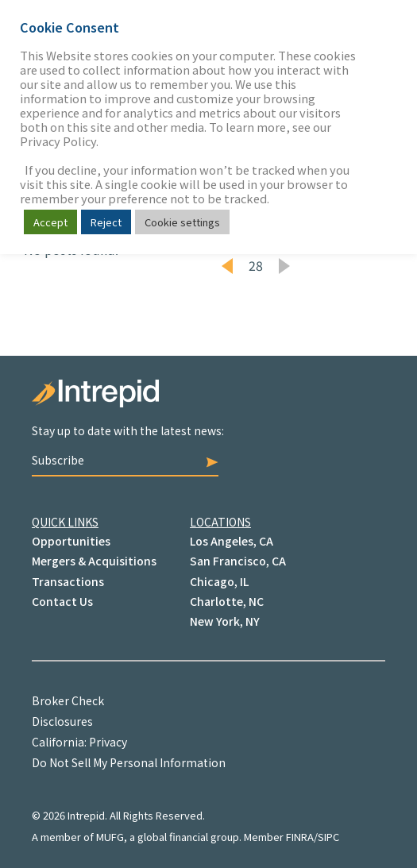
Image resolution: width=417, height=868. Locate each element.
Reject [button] (106, 222)
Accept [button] (50, 222)
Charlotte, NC (227, 601)
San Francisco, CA (238, 561)
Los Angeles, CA (232, 541)
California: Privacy (79, 742)
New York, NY (225, 621)
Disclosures (62, 721)
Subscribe (125, 460)
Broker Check (68, 700)
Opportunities (71, 541)
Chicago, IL (219, 581)
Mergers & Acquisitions (94, 561)
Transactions (68, 581)
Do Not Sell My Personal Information (129, 762)
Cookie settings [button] (182, 222)
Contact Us (62, 601)
